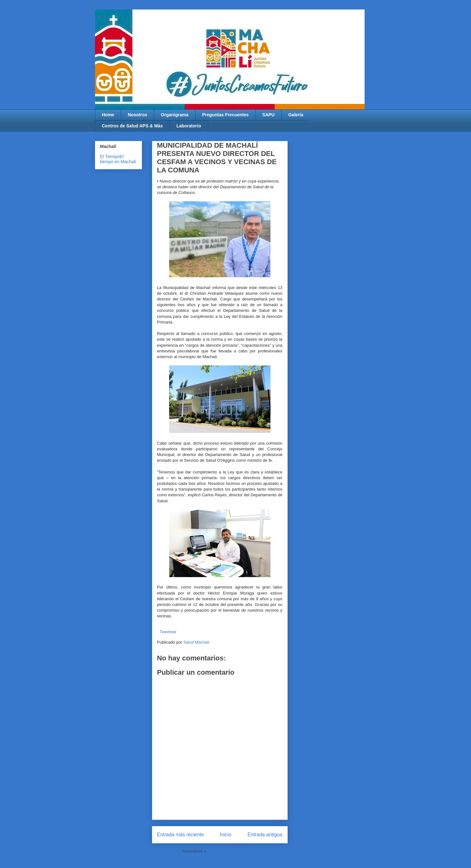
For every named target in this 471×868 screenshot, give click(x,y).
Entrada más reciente (181, 835)
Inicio (226, 835)
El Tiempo (110, 157)
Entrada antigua (265, 835)
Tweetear (168, 632)
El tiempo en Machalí (118, 159)
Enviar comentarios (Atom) (233, 851)
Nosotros (137, 115)
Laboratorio (189, 126)
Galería (296, 115)
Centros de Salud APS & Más (132, 126)
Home (108, 115)
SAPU (268, 115)
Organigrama (175, 115)
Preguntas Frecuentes (225, 115)
